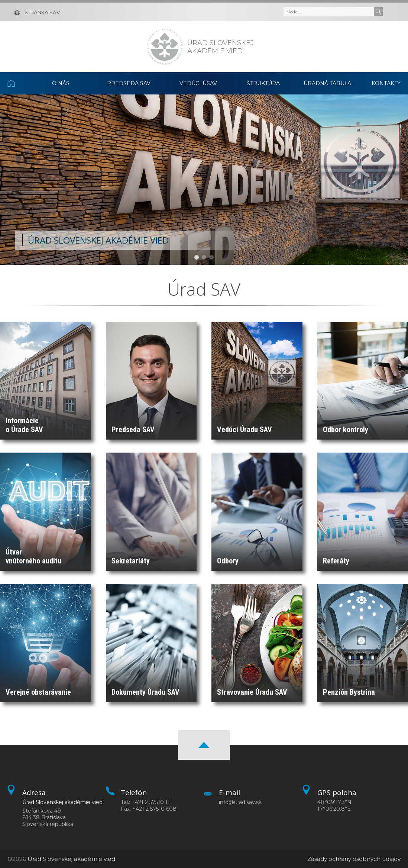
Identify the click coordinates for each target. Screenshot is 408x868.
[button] (197, 257)
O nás (61, 83)
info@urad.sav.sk (240, 802)
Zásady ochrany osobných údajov (354, 859)
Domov (18, 83)
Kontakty (386, 83)
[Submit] (378, 12)
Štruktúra (263, 83)
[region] (204, 180)
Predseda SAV (129, 83)
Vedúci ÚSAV (198, 83)
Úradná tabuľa (327, 83)
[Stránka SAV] (37, 12)
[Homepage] (165, 47)
